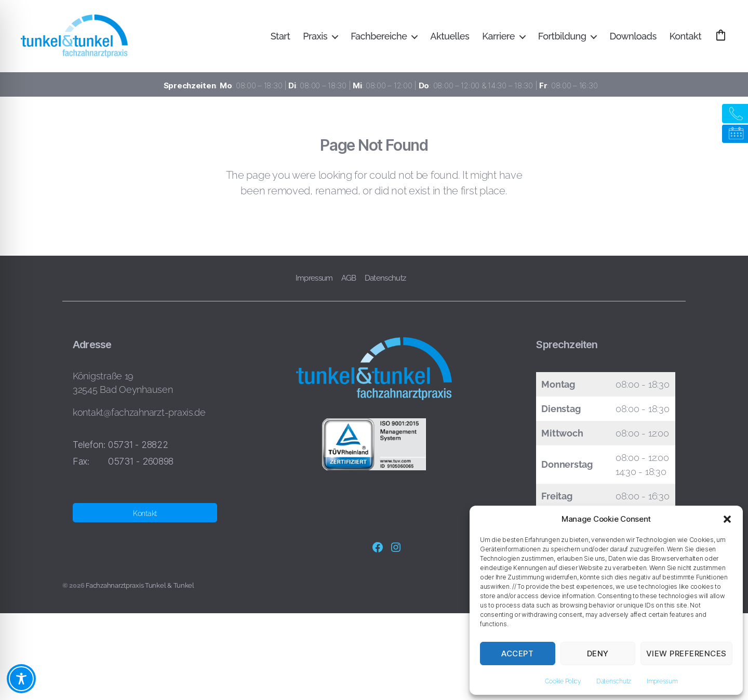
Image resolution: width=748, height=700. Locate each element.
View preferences (686, 653)
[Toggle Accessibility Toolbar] (21, 679)
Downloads (633, 38)
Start (280, 38)
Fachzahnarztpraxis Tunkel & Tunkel (140, 589)
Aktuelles (450, 38)
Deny (598, 653)
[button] (727, 519)
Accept (517, 653)
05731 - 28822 (138, 448)
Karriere (498, 38)
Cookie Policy (563, 681)
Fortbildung (562, 38)
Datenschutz (614, 681)
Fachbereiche (379, 38)
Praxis (315, 38)
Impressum (662, 681)
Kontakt (685, 38)
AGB (349, 282)
